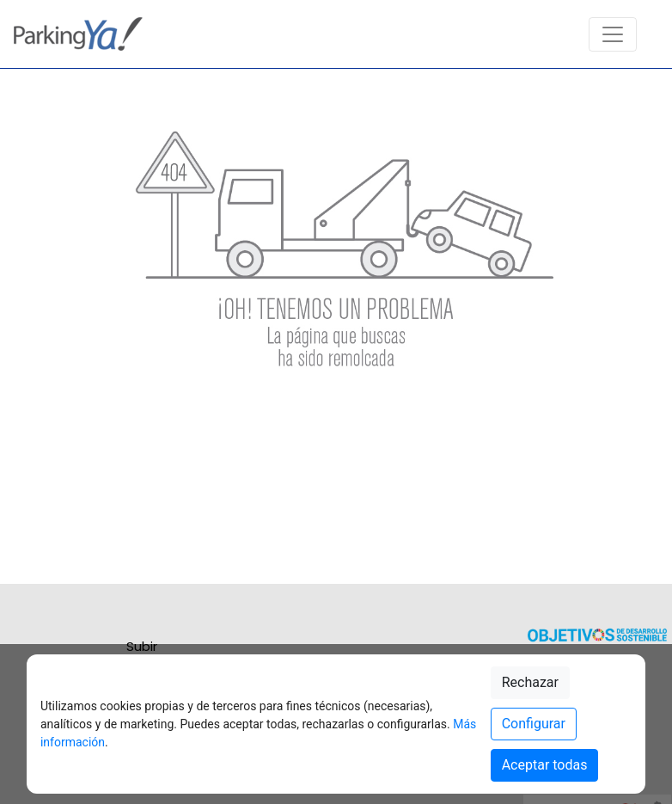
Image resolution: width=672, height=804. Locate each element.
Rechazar (530, 682)
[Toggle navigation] (613, 34)
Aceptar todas (545, 765)
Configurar (534, 724)
